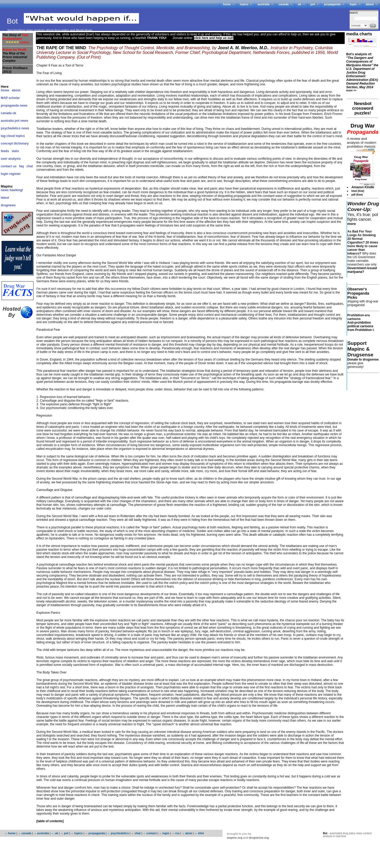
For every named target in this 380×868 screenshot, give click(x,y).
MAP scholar (10, 98)
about (370, 4)
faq (21, 166)
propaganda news (14, 106)
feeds (5, 151)
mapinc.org (235, 838)
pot (313, 4)
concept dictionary (15, 143)
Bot (13, 21)
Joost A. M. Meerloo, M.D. (243, 48)
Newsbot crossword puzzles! (363, 108)
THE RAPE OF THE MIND (61, 48)
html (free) (358, 191)
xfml (201, 833)
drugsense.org (259, 838)
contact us (9, 166)
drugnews (8, 205)
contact (151, 833)
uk (300, 4)
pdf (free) (357, 195)
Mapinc (7, 186)
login (353, 4)
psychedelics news (15, 128)
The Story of (15, 37)
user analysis (11, 159)
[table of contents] (50, 821)
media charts (359, 34)
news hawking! (12, 190)
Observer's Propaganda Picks (358, 293)
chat (30, 166)
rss (177, 833)
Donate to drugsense (363, 360)
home (227, 4)
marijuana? (362, 270)
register (15, 174)
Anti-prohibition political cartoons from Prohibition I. (361, 326)
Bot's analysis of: (362, 71)
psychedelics (120, 833)
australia (263, 4)
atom (189, 833)
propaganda (332, 4)
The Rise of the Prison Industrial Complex (15, 57)
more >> (351, 90)
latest (5, 198)
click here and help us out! (214, 38)
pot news (21, 121)
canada (284, 4)
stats (15, 151)
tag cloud (8, 136)
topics (244, 4)
